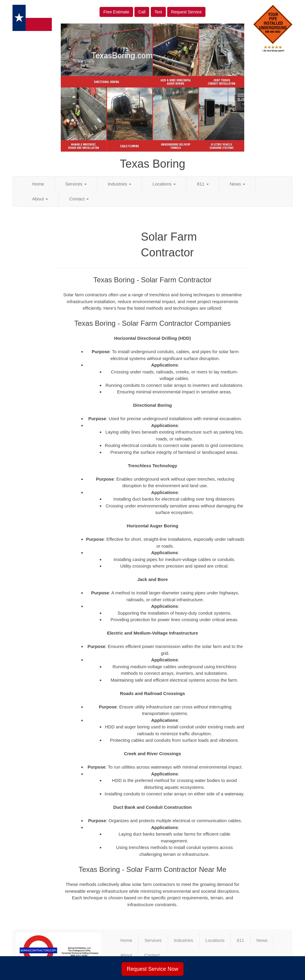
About (40, 199)
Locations (164, 184)
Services (76, 184)
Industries (120, 184)
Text (158, 12)
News (238, 184)
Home (38, 184)
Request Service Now (152, 969)
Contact (79, 199)
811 (203, 184)
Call (142, 12)
